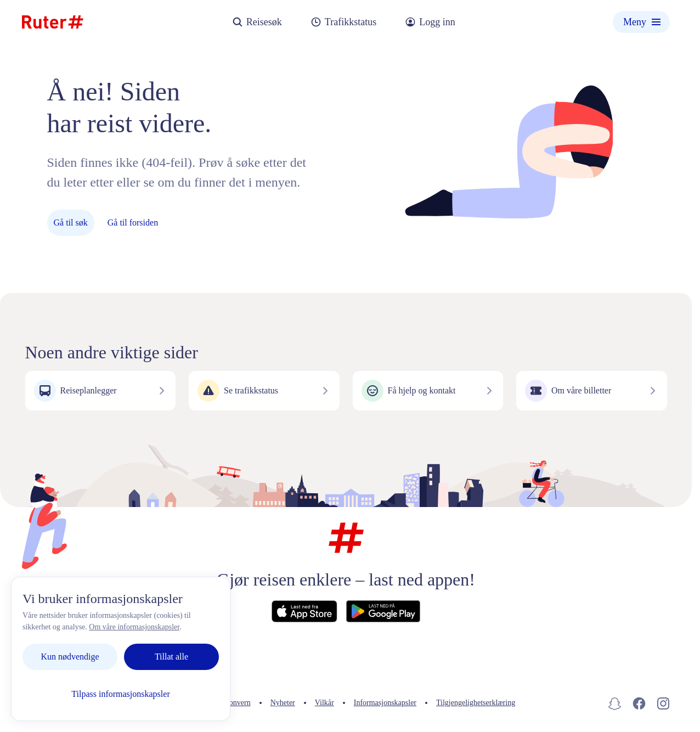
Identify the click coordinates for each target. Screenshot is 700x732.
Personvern (233, 703)
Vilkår (324, 703)
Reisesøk (257, 22)
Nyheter (283, 703)
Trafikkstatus (343, 22)
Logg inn (430, 22)
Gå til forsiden (133, 223)
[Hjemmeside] (53, 22)
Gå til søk (71, 223)
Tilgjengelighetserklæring (476, 703)
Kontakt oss (178, 703)
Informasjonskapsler (385, 703)
